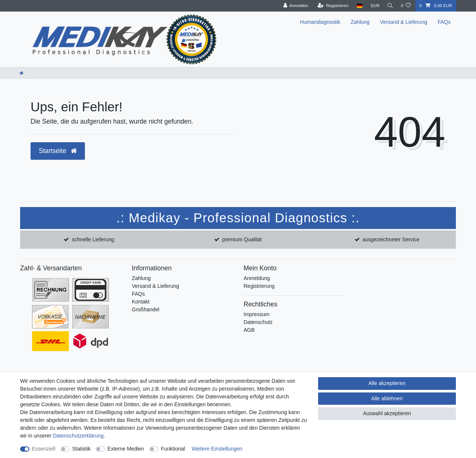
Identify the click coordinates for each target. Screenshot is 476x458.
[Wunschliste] (406, 6)
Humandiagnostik (320, 22)
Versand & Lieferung (404, 22)
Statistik (81, 449)
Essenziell (44, 449)
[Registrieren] (331, 6)
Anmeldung (257, 278)
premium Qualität (242, 239)
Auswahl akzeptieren (387, 413)
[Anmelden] (294, 6)
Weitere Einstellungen (217, 449)
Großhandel (146, 309)
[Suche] (389, 6)
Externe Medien (126, 449)
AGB (249, 330)
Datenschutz (258, 322)
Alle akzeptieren (387, 383)
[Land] (358, 6)
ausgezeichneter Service (391, 239)
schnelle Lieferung (93, 239)
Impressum (256, 314)
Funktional (173, 449)
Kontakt (141, 302)
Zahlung (360, 22)
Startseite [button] (58, 151)
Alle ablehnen (387, 398)
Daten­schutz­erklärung (78, 436)
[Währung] (373, 6)
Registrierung (259, 286)
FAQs (444, 22)
